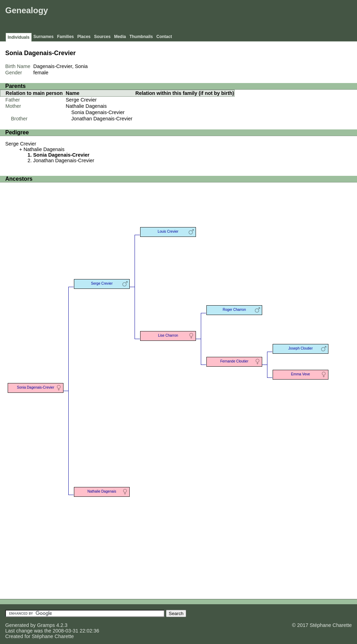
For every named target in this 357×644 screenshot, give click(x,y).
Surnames (44, 37)
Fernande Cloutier (234, 361)
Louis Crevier (168, 231)
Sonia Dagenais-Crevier (98, 112)
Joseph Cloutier (301, 348)
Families (66, 37)
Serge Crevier (81, 100)
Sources (102, 37)
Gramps (46, 625)
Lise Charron (168, 335)
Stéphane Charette (53, 636)
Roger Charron (234, 310)
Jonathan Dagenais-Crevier (102, 119)
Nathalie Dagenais (86, 106)
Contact (164, 37)
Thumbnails (141, 37)
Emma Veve (301, 374)
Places (84, 37)
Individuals (19, 37)
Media (120, 37)
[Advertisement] (228, 17)
